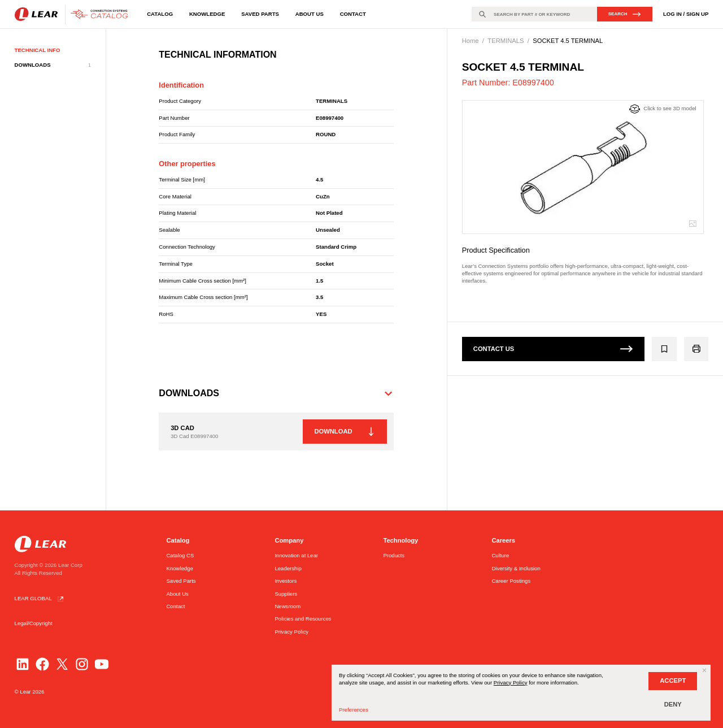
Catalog (160, 14)
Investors (286, 581)
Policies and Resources (303, 619)
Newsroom (288, 606)
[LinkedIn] (23, 664)
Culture (500, 555)
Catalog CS (180, 555)
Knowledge (207, 14)
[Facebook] (42, 664)
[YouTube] (102, 664)
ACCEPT (673, 681)
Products (394, 555)
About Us (310, 14)
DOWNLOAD (344, 432)
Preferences (354, 710)
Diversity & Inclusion (516, 568)
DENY (673, 704)
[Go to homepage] (74, 14)
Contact (353, 14)
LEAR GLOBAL (41, 599)
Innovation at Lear (296, 555)
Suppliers (286, 594)
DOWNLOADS (53, 65)
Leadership (288, 568)
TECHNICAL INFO (38, 50)
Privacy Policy (291, 632)
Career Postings (511, 581)
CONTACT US (553, 349)
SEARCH (625, 14)
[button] (276, 393)
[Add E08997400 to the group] (665, 349)
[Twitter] (62, 664)
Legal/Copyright (34, 623)
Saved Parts (260, 14)
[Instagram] (82, 664)
